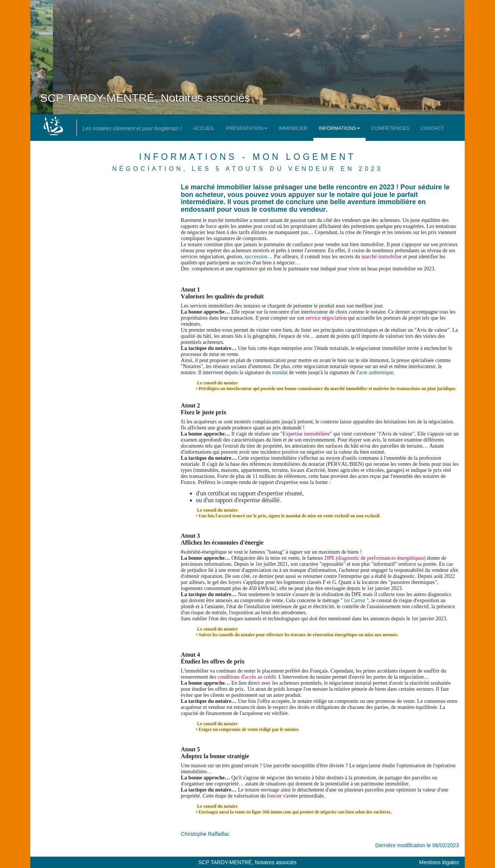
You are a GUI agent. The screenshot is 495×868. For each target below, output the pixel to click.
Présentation (247, 128)
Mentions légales (439, 862)
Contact (433, 128)
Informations (340, 128)
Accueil (204, 128)
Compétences (390, 128)
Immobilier (293, 128)
